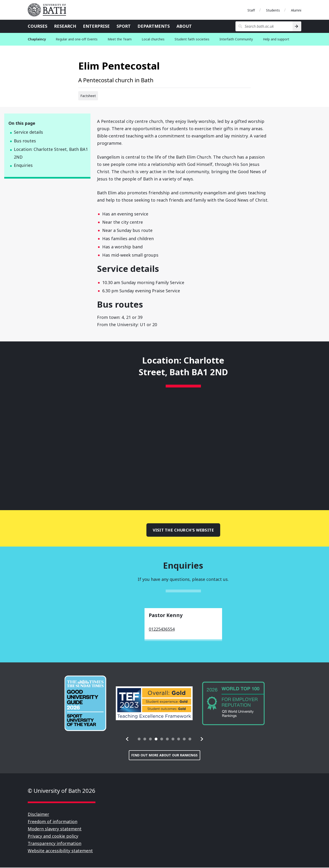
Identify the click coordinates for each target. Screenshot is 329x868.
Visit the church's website (183, 530)
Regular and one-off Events (77, 39)
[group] (85, 704)
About (184, 26)
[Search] (297, 26)
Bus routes (25, 141)
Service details (28, 132)
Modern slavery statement (55, 829)
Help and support (276, 39)
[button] (127, 739)
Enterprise (96, 26)
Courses (37, 26)
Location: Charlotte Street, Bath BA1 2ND (51, 153)
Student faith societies (192, 39)
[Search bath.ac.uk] (264, 26)
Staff (251, 10)
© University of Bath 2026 (62, 791)
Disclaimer (38, 815)
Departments (154, 26)
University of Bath (49, 10)
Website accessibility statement (60, 851)
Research (65, 26)
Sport (124, 26)
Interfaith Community (236, 39)
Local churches (153, 39)
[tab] (139, 739)
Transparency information (55, 844)
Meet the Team (120, 39)
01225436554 (162, 629)
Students (273, 10)
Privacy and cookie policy (53, 837)
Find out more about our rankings (164, 756)
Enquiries (23, 165)
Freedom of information (53, 822)
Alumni (296, 10)
